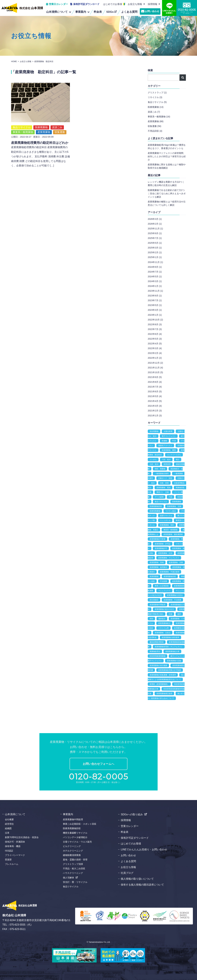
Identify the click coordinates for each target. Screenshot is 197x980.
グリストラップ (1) (157, 93)
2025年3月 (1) (155, 248)
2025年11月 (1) (155, 229)
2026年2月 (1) (155, 224)
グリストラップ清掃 (73, 864)
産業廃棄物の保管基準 (170, 637)
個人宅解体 (68, 878)
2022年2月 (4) (155, 353)
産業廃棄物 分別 (165, 553)
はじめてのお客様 (113, 4)
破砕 (179, 614)
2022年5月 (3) (155, 339)
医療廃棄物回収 (156, 506)
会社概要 (9, 819)
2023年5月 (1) (155, 305)
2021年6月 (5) (155, 391)
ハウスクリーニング (73, 873)
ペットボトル (165, 520)
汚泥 (170, 497)
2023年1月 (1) (155, 315)
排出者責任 (154, 600)
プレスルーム (12, 864)
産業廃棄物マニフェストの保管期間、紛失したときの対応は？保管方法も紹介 (167, 156)
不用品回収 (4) (155, 131)
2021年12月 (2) (155, 363)
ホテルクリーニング (73, 851)
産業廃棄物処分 (164, 623)
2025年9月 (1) (155, 233)
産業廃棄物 (44, 125)
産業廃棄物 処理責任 (158, 567)
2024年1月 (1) (155, 286)
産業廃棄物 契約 (167, 525)
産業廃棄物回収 (170, 576)
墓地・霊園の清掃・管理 (75, 860)
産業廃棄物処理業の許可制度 (170, 670)
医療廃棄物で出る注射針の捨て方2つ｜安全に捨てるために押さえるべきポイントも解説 (167, 194)
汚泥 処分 (166, 459)
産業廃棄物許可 (161, 548)
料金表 (125, 832)
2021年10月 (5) (155, 372)
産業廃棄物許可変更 (158, 539)
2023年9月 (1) (155, 296)
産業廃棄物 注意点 (163, 633)
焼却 (151, 619)
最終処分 (162, 619)
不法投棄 (163, 581)
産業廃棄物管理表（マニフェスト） (169, 647)
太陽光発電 (168, 431)
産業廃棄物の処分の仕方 (164, 609)
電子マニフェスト (169, 436)
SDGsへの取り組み (132, 814)
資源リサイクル (166, 516)
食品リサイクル (22, 120)
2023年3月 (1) (155, 310)
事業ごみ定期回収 (162, 586)
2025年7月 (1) (155, 238)
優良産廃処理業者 (157, 642)
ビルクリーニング (72, 846)
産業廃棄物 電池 (163, 488)
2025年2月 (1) (155, 252)
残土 (178, 459)
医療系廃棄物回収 (72, 828)
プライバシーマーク (15, 855)
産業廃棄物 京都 (176, 562)
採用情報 (126, 820)
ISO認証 (9, 851)
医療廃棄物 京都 (174, 506)
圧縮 (170, 614)
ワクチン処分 (171, 511)
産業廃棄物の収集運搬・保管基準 (163, 675)
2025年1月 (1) (155, 257)
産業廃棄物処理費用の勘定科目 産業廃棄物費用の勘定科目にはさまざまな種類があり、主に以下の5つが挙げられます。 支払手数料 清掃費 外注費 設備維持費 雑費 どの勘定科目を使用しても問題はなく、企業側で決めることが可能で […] (41, 149)
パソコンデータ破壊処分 (75, 837)
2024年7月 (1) (155, 272)
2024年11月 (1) (155, 262)
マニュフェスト (164, 591)
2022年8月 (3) (155, 324)
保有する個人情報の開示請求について (142, 885)
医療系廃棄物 (155, 511)
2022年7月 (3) (155, 329)
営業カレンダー (130, 826)
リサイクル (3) (155, 97)
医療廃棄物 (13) (156, 107)
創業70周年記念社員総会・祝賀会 (22, 837)
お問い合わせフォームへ (98, 764)
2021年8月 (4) (155, 382)
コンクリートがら (174, 455)
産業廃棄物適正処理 (164, 693)
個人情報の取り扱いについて (137, 879)
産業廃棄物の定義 (174, 661)
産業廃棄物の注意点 (175, 595)
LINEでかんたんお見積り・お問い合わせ (144, 849)
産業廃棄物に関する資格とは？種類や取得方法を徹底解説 (167, 166)
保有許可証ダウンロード (86, 4)
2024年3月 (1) (155, 281)
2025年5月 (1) (155, 243)
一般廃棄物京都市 (162, 474)
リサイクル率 (163, 628)
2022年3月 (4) (155, 348)
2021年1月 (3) (155, 416)
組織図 (8, 828)
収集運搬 (60, 125)
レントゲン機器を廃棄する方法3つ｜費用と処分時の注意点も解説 (166, 184)
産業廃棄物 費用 (169, 450)
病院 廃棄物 (160, 469)
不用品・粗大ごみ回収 (74, 869)
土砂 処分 (154, 464)
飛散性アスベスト (165, 445)
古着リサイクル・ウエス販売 (77, 842)
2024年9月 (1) (155, 267)
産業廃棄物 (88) (156, 121)
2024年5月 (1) (155, 276)
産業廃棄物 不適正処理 (170, 572)
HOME (14, 61)
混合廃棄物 (154, 431)
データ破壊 (159, 497)
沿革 (7, 833)
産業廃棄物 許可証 (163, 544)
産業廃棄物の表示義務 (158, 665)
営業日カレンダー (58, 4)
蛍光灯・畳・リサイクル (75, 882)
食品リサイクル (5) (157, 102)
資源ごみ (57, 120)
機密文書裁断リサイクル (75, 833)
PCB (174, 441)
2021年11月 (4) (155, 368)
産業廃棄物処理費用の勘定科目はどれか (40, 135)
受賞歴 (8, 860)
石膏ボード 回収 (165, 478)
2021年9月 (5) (155, 377)
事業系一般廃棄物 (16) (159, 117)
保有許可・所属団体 (15, 842)
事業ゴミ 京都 (163, 492)
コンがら (153, 459)
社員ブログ (127, 873)
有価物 (164, 441)
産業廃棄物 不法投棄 (172, 600)
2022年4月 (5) (155, 344)
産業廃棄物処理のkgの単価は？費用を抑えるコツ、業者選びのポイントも (167, 147)
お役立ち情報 (135, 4)
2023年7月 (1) (155, 300)
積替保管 (167, 464)
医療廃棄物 (41, 120)
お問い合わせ (152, 11)
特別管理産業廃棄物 (158, 656)
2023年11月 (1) (155, 291)
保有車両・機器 (13, 846)
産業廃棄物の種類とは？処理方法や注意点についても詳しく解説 (167, 203)
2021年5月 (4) (155, 396)
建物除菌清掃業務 (72, 855)
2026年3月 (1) (155, 219)
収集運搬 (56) (155, 126)
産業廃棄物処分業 (172, 651)
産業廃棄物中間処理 (158, 605)
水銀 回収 (164, 483)
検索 (183, 78)
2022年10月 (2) (155, 320)
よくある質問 (128, 861)
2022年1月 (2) (155, 358)
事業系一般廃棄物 (23, 125)
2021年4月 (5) (155, 401)
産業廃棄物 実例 (157, 562)
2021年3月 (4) (155, 406)
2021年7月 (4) (155, 387)
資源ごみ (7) (154, 112)
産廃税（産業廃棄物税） (159, 684)
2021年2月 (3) (155, 411)
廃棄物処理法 (155, 651)
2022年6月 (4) (155, 334)
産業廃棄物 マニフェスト (169, 558)
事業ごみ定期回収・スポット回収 (80, 824)
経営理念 (9, 824)
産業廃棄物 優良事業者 (173, 534)
